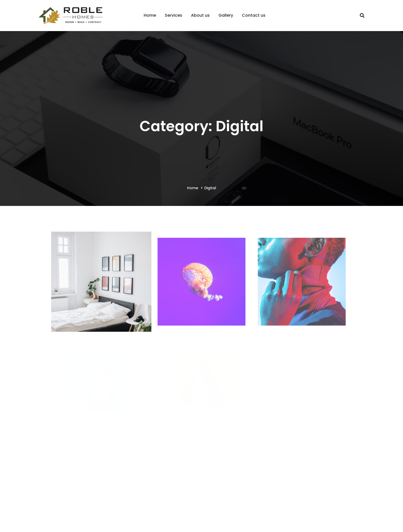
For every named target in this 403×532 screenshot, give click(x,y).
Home (193, 188)
